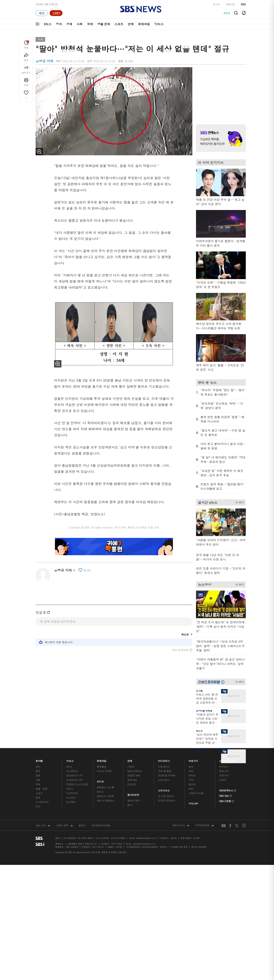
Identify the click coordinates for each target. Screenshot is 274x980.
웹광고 (82, 825)
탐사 (130, 805)
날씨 (191, 767)
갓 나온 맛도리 (166, 796)
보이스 (100, 792)
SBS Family (181, 825)
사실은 (131, 767)
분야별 (39, 760)
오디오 (100, 781)
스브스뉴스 (164, 789)
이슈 (38, 806)
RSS (191, 789)
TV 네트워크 (42, 802)
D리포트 (132, 784)
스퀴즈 (223, 780)
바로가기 (193, 760)
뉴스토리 (71, 798)
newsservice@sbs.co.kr (144, 844)
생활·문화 (104, 24)
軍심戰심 (102, 767)
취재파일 (144, 24)
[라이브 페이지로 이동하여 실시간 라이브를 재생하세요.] (56, 13)
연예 (131, 24)
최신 (38, 767)
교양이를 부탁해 (204, 711)
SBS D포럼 (227, 801)
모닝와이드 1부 (74, 775)
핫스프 (199, 731)
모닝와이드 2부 (74, 780)
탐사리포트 (133, 794)
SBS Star (225, 795)
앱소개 (192, 784)
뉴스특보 (71, 802)
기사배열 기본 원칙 (179, 847)
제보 (191, 771)
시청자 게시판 (196, 793)
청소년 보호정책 (199, 847)
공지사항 (193, 804)
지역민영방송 (204, 825)
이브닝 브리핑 (104, 771)
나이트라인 (72, 793)
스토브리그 (164, 780)
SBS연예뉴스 (228, 790)
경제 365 (132, 780)
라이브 (192, 775)
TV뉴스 (159, 24)
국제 (90, 24)
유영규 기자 (64, 570)
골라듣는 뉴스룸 (105, 787)
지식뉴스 (224, 767)
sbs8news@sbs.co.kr (146, 838)
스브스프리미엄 (227, 760)
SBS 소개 (43, 826)
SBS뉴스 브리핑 (105, 796)
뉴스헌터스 (72, 771)
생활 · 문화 (41, 789)
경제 (69, 24)
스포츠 (119, 24)
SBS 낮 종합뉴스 (106, 800)
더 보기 (239, 502)
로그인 (216, 4)
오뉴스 (70, 789)
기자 (191, 780)
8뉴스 (48, 24)
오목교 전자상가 (167, 800)
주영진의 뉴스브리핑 (77, 784)
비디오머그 (164, 760)
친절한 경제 (134, 775)
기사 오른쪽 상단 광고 (220, 91)
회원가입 (230, 4)
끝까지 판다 (134, 800)
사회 (79, 24)
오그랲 (199, 691)
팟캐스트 (224, 771)
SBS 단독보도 (135, 771)
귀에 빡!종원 (165, 771)
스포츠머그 (164, 767)
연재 (130, 760)
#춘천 (227, 13)
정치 (59, 24)
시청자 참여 (64, 826)
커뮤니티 (224, 775)
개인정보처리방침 (101, 825)
